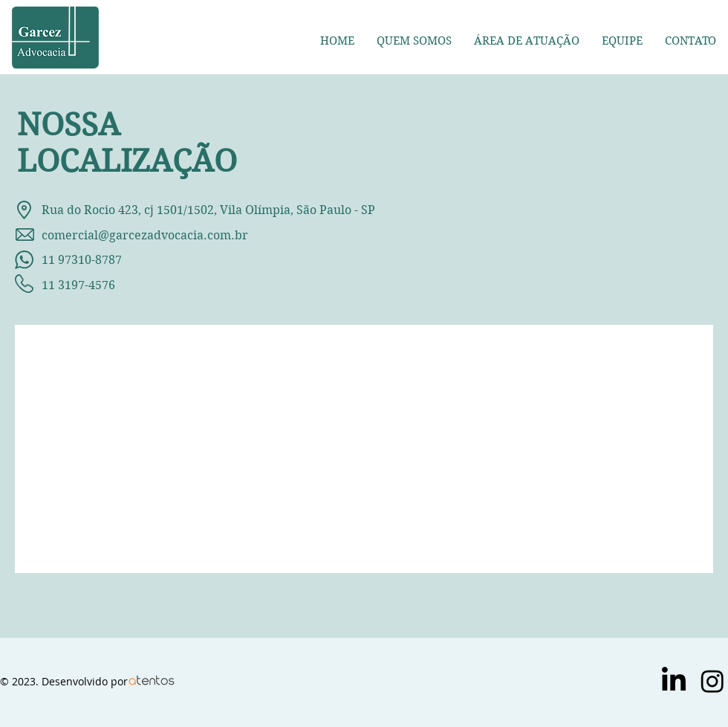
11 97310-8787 (68, 260)
